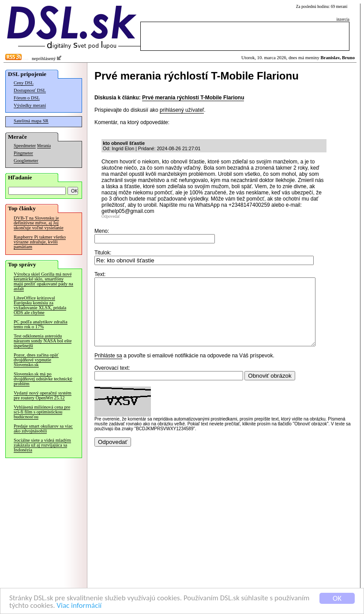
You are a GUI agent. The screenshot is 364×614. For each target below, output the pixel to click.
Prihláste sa (108, 369)
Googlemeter (26, 161)
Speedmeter (25, 146)
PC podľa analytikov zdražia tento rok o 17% (41, 324)
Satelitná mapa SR (31, 121)
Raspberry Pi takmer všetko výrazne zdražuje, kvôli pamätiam (40, 242)
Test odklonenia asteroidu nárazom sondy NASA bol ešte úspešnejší (43, 341)
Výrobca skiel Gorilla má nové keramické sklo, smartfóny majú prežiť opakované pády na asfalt (43, 281)
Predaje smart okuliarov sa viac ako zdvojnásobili (43, 428)
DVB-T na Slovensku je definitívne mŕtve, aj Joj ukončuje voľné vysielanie (39, 223)
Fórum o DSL (27, 98)
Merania (44, 146)
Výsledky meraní (30, 105)
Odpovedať (111, 216)
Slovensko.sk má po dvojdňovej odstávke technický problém (43, 379)
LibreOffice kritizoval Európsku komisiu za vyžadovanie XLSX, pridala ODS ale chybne (40, 305)
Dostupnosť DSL (30, 90)
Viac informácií (79, 606)
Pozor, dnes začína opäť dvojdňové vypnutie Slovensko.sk (36, 360)
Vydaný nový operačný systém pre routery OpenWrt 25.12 (43, 395)
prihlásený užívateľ (182, 110)
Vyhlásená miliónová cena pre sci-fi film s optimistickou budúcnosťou (42, 412)
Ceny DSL (24, 83)
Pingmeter (23, 153)
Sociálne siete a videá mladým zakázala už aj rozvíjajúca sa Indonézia (42, 445)
